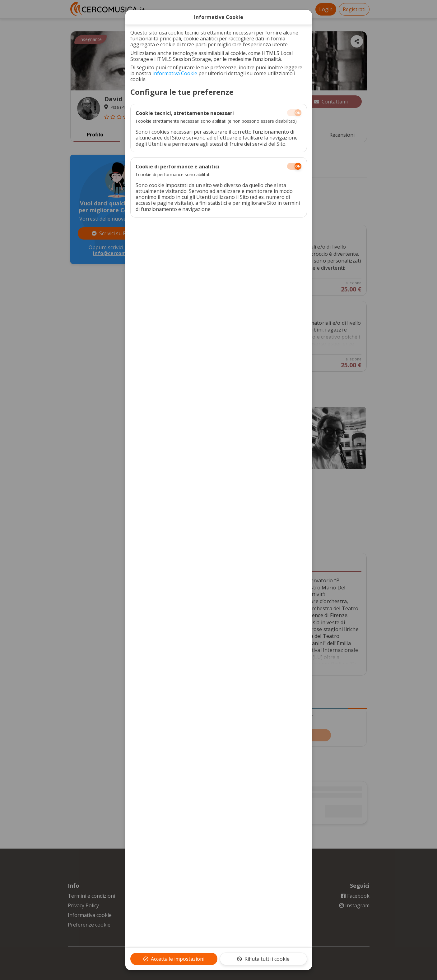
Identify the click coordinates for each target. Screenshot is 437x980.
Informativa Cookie (175, 73)
